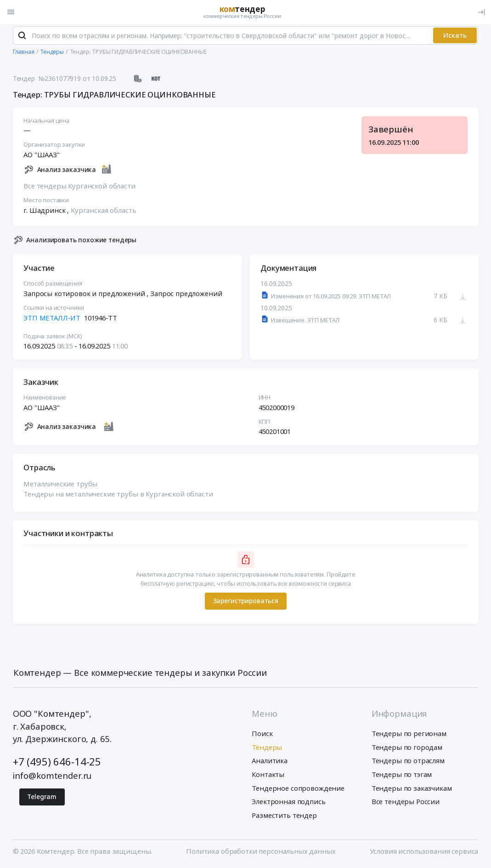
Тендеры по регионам (409, 735)
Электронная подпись (288, 803)
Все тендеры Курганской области (79, 187)
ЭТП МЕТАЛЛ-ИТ (52, 319)
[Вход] (481, 12)
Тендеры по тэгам (402, 776)
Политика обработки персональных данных (261, 852)
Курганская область (103, 211)
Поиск (262, 735)
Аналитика (270, 762)
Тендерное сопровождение (298, 789)
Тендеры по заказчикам (412, 789)
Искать (455, 37)
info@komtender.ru (52, 777)
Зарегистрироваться (245, 602)
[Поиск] (22, 37)
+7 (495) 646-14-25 (57, 762)
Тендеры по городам (407, 748)
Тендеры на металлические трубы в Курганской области (118, 495)
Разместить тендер (284, 816)
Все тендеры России (406, 803)
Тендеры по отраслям (408, 762)
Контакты (268, 776)
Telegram (42, 798)
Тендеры (267, 748)
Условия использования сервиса (424, 852)
